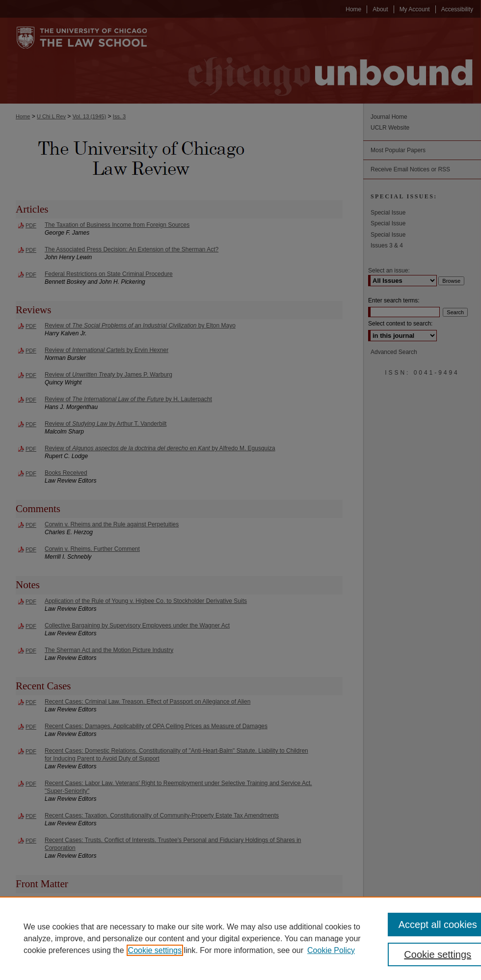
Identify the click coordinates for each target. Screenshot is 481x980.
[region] (240, 938)
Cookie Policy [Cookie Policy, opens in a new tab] (331, 950)
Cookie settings (155, 950)
